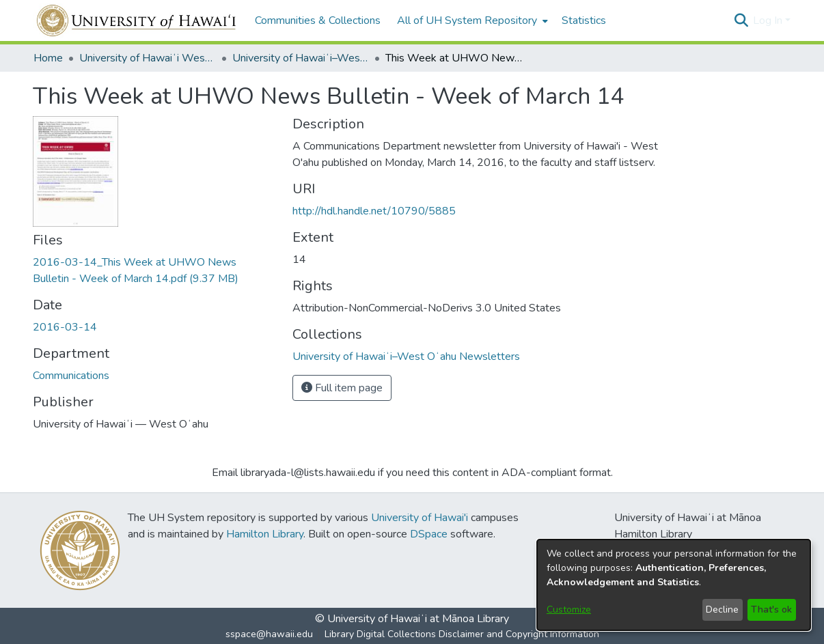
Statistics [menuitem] (584, 20)
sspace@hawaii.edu (269, 634)
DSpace (429, 534)
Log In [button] (769, 20)
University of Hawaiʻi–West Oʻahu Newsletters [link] (301, 58)
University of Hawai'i (420, 518)
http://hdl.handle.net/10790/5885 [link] (374, 211)
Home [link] (48, 58)
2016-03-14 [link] (65, 327)
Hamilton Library (265, 534)
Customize (569, 610)
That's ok (771, 610)
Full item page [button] (342, 388)
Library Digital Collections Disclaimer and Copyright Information (462, 634)
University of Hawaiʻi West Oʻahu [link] (148, 58)
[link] (406, 356)
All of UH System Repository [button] (467, 20)
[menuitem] (471, 20)
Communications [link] (71, 376)
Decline (722, 610)
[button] (741, 20)
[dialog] (674, 585)
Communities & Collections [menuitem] (318, 20)
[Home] (137, 20)
